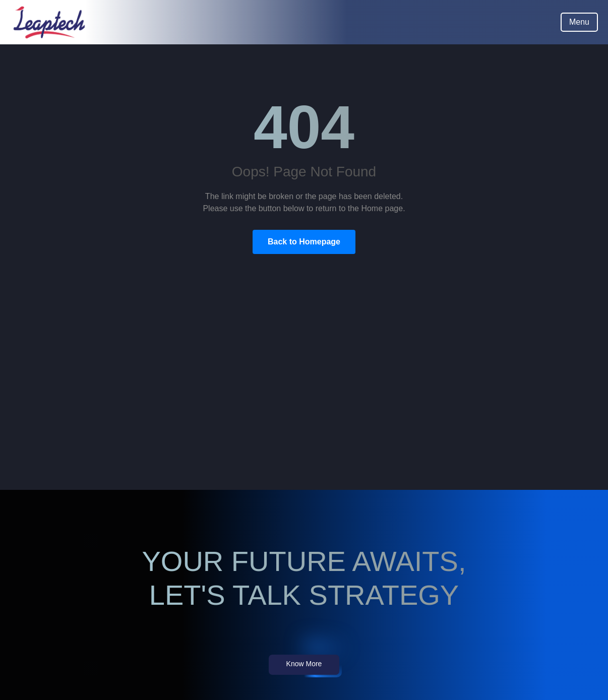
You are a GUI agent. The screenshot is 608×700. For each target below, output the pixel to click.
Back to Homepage (304, 242)
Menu (579, 22)
